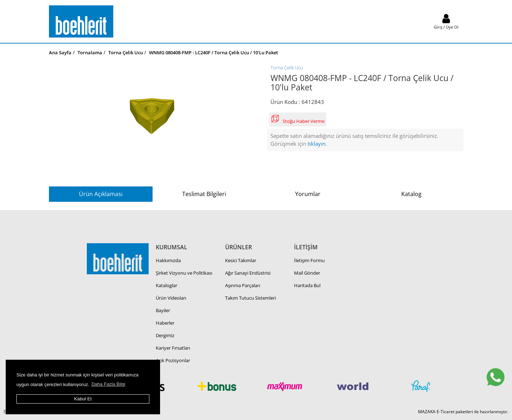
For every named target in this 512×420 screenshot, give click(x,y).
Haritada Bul (307, 285)
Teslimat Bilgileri (204, 194)
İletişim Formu (309, 260)
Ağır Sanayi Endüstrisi (248, 273)
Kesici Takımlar (241, 260)
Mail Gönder (307, 273)
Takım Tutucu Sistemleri (250, 298)
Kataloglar (166, 285)
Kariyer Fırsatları (173, 348)
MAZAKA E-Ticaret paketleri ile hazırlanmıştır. (463, 412)
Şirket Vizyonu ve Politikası (184, 273)
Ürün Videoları (171, 298)
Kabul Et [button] (83, 399)
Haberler (165, 323)
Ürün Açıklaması (101, 194)
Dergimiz (165, 335)
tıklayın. (317, 144)
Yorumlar (308, 194)
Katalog (411, 194)
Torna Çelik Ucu (287, 67)
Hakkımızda (168, 260)
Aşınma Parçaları (243, 285)
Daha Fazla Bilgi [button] (108, 384)
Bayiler (163, 310)
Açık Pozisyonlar (173, 360)
